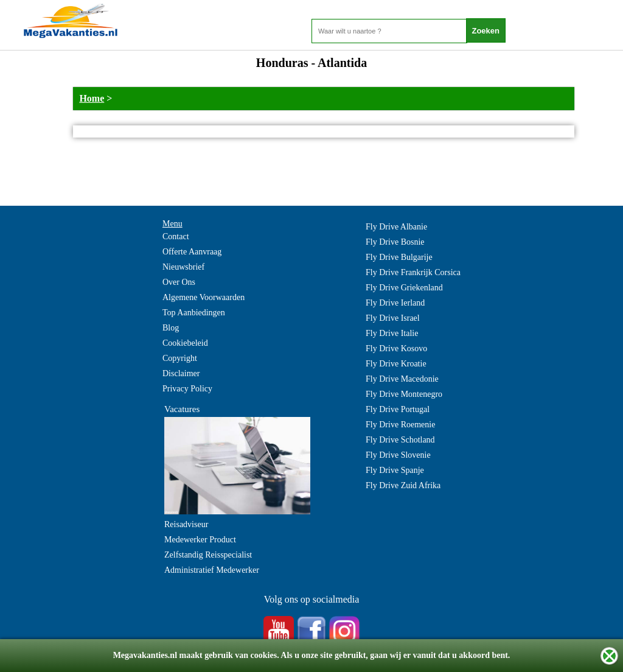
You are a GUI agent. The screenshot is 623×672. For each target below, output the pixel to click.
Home (92, 98)
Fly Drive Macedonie (402, 379)
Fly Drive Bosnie (395, 242)
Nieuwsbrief (183, 267)
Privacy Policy (187, 389)
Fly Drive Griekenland (404, 288)
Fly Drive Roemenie (400, 425)
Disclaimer (181, 373)
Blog (171, 328)
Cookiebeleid (185, 343)
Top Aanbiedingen (194, 313)
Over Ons (179, 282)
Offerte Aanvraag (192, 252)
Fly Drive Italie (392, 333)
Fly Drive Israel (393, 318)
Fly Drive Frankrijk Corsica (413, 272)
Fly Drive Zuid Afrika (403, 485)
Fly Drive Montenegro (404, 394)
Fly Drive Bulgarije (399, 257)
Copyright (180, 358)
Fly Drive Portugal (398, 409)
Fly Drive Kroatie (396, 364)
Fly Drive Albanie (396, 227)
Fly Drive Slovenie (398, 455)
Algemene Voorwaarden (204, 297)
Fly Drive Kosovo (396, 348)
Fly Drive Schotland (400, 440)
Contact (176, 236)
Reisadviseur (186, 524)
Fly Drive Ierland (395, 303)
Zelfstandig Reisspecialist (208, 555)
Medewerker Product (200, 540)
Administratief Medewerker (212, 570)
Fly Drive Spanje (395, 470)
